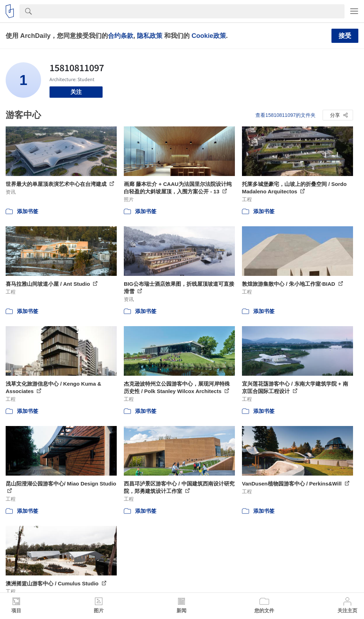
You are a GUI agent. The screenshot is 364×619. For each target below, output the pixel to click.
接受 (345, 36)
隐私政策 (150, 36)
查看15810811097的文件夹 (285, 115)
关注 (76, 92)
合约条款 (121, 36)
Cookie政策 (209, 36)
